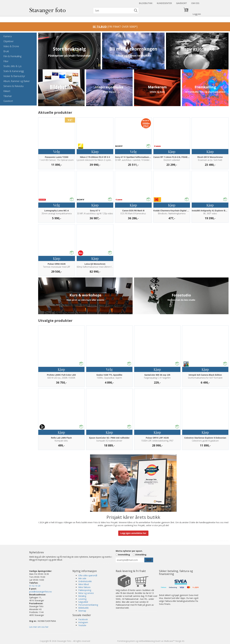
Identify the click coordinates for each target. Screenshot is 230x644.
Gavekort (182, 3)
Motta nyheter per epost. (129, 551)
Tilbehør (8, 96)
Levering (82, 599)
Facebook (83, 619)
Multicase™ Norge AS (174, 641)
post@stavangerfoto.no (40, 592)
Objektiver (9, 41)
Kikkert (7, 91)
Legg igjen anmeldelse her (133, 533)
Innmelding (124, 555)
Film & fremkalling (12, 56)
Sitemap (82, 611)
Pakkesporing (85, 590)
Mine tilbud (84, 584)
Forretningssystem (126, 641)
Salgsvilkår (83, 602)
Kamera (7, 36)
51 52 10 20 (35, 586)
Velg (57, 152)
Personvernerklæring (88, 605)
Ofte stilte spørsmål (88, 575)
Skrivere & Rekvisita (13, 86)
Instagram (83, 622)
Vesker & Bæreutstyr (14, 76)
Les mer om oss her (39, 627)
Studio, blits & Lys (12, 66)
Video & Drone (11, 46)
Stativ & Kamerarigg (14, 71)
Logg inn (197, 14)
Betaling (82, 596)
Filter (6, 61)
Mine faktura (84, 587)
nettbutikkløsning (147, 641)
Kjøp (95, 152)
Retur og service (86, 593)
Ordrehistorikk (85, 581)
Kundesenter (164, 3)
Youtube (82, 625)
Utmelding (141, 555)
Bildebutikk (146, 3)
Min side (82, 578)
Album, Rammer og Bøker (17, 81)
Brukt (6, 51)
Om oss (195, 3)
